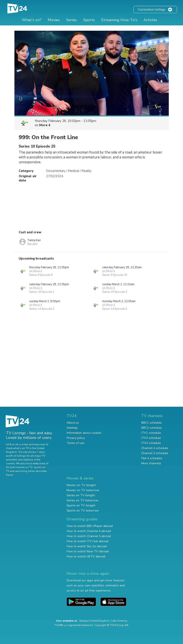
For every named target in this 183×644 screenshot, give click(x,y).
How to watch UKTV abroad (86, 556)
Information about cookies (84, 433)
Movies (54, 20)
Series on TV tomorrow (82, 500)
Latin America (119, 621)
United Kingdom (99, 621)
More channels (151, 463)
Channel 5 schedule (155, 453)
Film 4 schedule (152, 458)
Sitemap (72, 428)
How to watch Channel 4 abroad (89, 531)
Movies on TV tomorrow (83, 490)
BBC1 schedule (152, 423)
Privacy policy (76, 438)
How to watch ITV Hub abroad (87, 541)
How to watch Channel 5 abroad (89, 536)
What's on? (32, 20)
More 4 (45, 125)
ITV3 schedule (151, 443)
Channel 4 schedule (155, 448)
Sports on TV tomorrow (83, 511)
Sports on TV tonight (81, 505)
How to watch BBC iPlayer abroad (90, 526)
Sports (89, 20)
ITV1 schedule (151, 433)
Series (71, 20)
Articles (150, 20)
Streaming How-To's (119, 20)
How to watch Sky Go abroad (87, 546)
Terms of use (75, 443)
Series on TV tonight (81, 495)
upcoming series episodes (31, 471)
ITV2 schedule (151, 438)
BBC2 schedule (152, 428)
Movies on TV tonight (81, 485)
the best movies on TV (19, 467)
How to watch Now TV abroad (88, 551)
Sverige (84, 621)
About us (73, 423)
